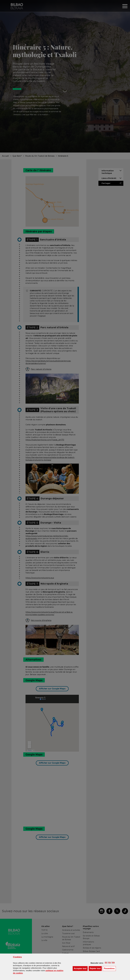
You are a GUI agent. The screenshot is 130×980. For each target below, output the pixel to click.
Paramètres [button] (110, 968)
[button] (106, 962)
